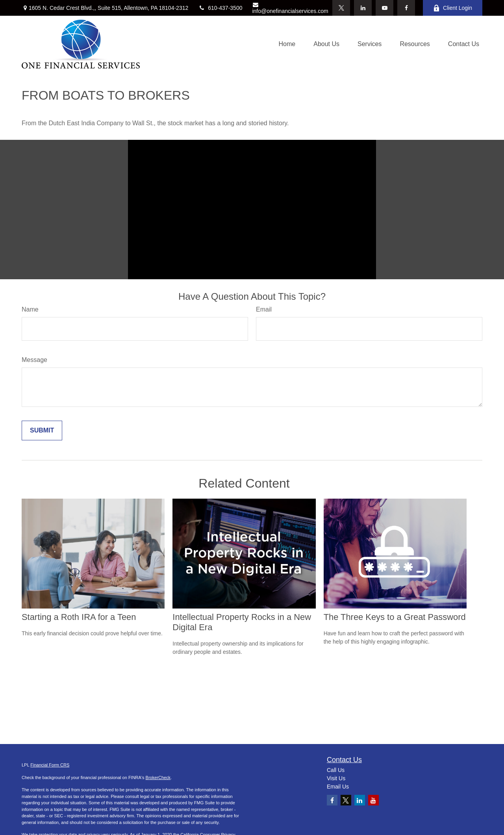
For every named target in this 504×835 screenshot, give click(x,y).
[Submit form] (42, 430)
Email (264, 309)
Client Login (453, 8)
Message (34, 360)
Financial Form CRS (50, 765)
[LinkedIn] (363, 8)
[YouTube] (384, 8)
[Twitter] (341, 8)
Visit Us (336, 778)
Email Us (338, 787)
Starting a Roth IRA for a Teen (79, 617)
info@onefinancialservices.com (290, 8)
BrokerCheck (158, 777)
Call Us (336, 770)
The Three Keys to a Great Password (395, 617)
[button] (287, 44)
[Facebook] (406, 8)
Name (30, 309)
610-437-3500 (220, 8)
